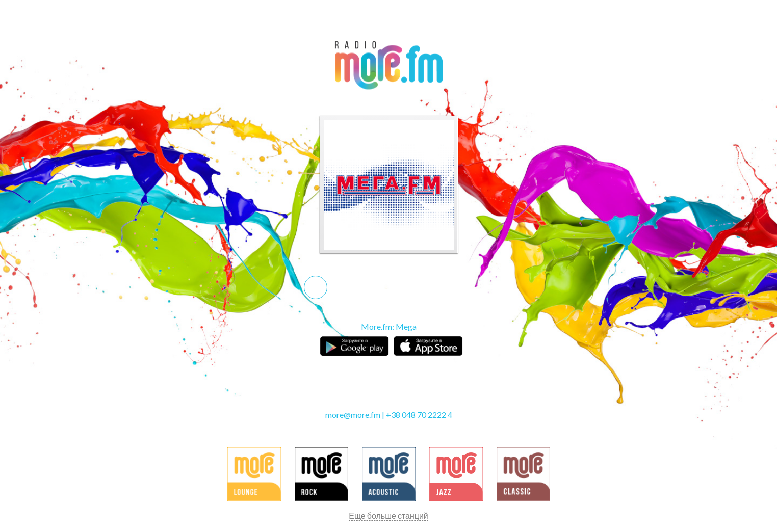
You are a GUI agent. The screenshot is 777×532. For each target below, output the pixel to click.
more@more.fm (353, 415)
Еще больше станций (388, 515)
